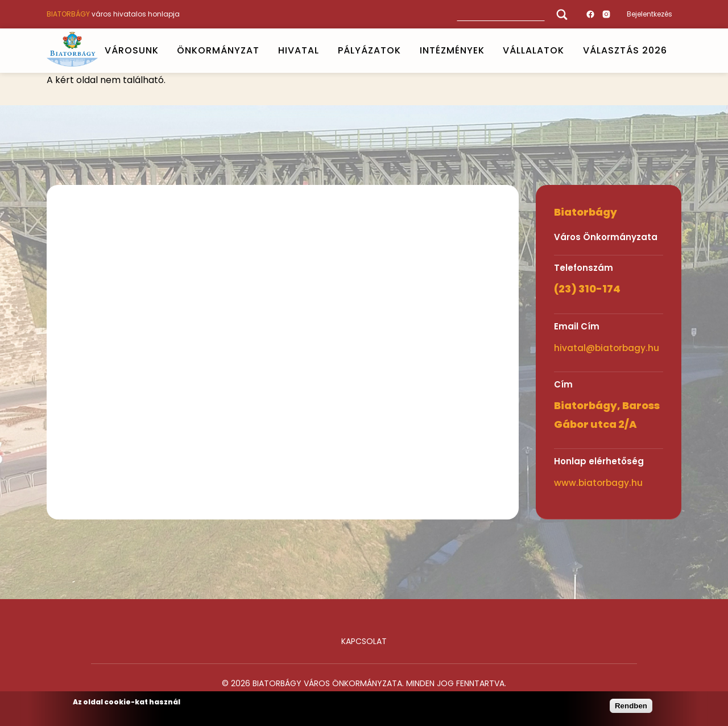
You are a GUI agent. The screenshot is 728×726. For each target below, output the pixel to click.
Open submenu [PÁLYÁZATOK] (406, 51)
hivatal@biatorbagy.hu (607, 348)
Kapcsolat (364, 641)
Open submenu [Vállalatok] (569, 51)
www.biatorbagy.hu (598, 483)
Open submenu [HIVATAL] (324, 51)
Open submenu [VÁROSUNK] (163, 51)
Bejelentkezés (650, 14)
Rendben (631, 706)
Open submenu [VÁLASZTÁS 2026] (672, 51)
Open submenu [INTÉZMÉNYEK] (489, 51)
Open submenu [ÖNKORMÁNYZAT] (264, 51)
